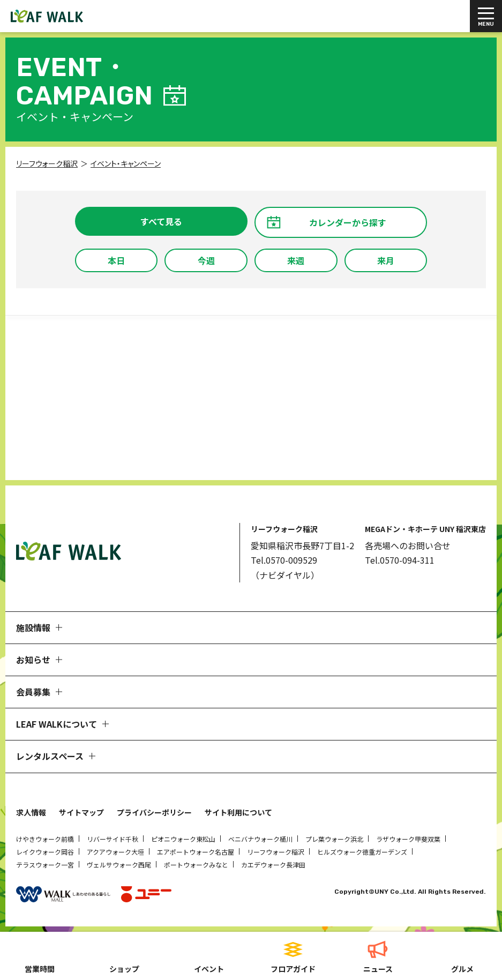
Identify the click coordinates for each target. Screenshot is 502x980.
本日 (116, 260)
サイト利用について (238, 812)
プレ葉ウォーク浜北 (334, 839)
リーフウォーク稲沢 (276, 852)
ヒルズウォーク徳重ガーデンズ (362, 852)
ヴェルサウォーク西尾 (119, 865)
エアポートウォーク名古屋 (196, 852)
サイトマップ (81, 812)
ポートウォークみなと (196, 865)
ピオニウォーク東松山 (183, 839)
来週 (296, 260)
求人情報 (31, 812)
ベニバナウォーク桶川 (260, 839)
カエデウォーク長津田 (273, 865)
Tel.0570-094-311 (400, 560)
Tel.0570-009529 (284, 560)
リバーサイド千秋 (113, 839)
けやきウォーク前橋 (45, 839)
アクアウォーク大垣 (115, 852)
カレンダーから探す (348, 222)
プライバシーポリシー (154, 812)
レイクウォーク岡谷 (45, 852)
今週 (206, 260)
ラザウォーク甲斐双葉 (408, 839)
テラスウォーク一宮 (45, 865)
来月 (386, 260)
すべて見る (161, 221)
